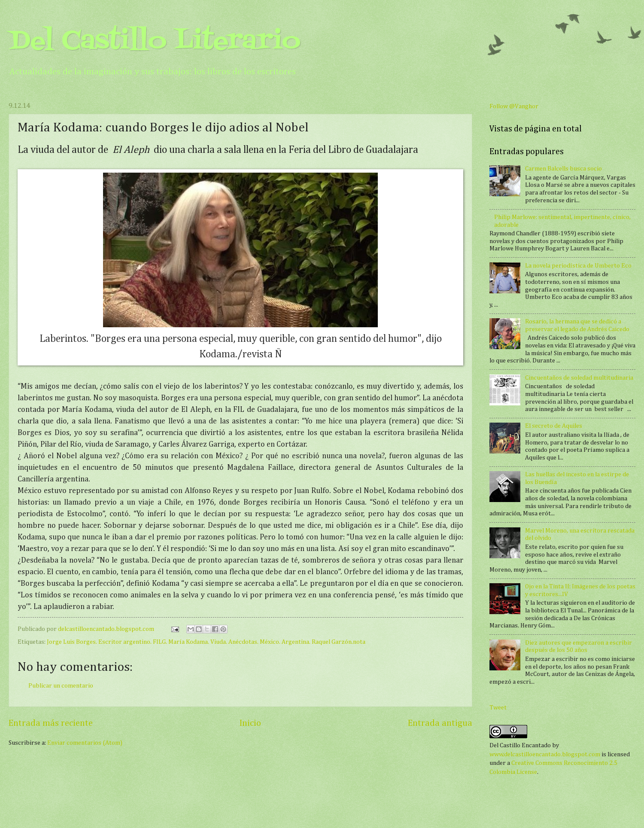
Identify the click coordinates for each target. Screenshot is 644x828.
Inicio (250, 723)
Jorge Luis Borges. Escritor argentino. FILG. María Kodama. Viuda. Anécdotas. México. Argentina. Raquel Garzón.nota (206, 642)
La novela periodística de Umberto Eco (578, 266)
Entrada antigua (440, 723)
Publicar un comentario (61, 686)
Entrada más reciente (51, 723)
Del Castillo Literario (155, 42)
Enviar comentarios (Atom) (85, 743)
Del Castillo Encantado (520, 746)
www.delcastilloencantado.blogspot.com (545, 755)
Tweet (498, 708)
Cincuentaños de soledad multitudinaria (579, 378)
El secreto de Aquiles (554, 426)
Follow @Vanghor (514, 107)
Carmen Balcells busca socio (563, 169)
